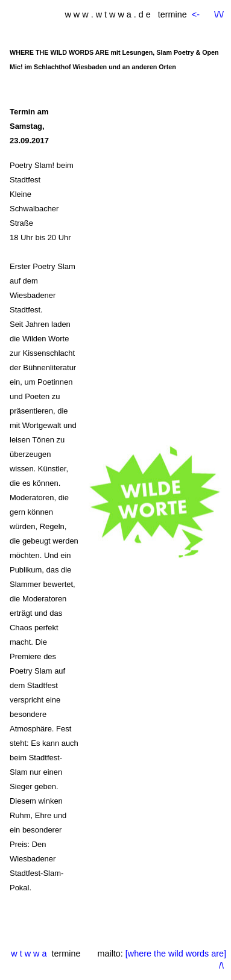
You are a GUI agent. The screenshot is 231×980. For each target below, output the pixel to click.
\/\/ (219, 14)
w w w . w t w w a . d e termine (125, 14)
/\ (221, 966)
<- (197, 14)
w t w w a (29, 954)
